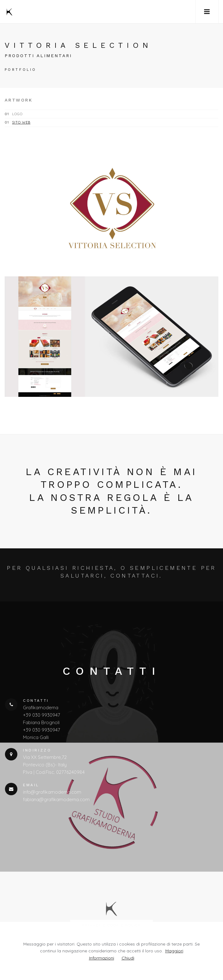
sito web (21, 122)
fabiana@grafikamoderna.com (56, 799)
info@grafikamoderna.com (52, 792)
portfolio (21, 70)
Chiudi (128, 958)
